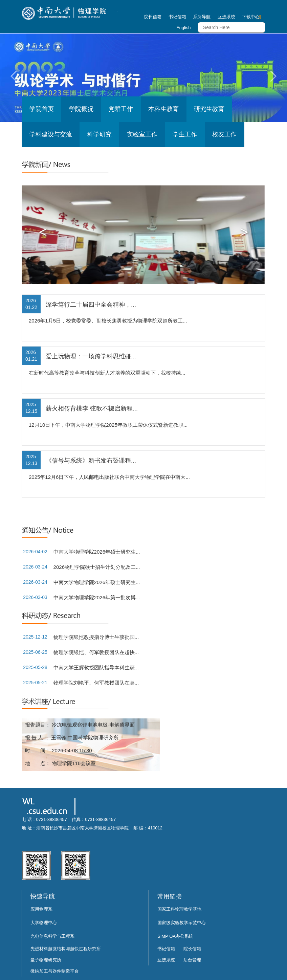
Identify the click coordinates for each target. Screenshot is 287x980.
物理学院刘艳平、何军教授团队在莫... (96, 683)
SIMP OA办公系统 (175, 936)
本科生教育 (163, 109)
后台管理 (192, 960)
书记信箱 (177, 17)
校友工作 (224, 134)
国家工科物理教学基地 (179, 909)
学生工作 (185, 134)
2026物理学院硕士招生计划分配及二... (97, 567)
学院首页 (42, 109)
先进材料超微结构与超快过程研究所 (66, 949)
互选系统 (226, 17)
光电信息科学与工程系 (52, 936)
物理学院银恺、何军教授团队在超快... (96, 652)
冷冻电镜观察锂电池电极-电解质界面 (93, 725)
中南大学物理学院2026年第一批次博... (97, 597)
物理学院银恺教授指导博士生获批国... (96, 637)
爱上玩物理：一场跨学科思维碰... (91, 356)
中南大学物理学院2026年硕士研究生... (97, 552)
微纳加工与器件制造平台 (55, 971)
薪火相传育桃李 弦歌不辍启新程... (92, 408)
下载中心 (251, 17)
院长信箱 (153, 17)
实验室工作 (142, 134)
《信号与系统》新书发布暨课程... (91, 461)
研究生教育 (209, 109)
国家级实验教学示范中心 (182, 923)
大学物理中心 (44, 923)
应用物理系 (41, 909)
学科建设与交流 (51, 134)
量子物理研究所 (46, 960)
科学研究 (100, 134)
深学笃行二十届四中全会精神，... (91, 305)
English (184, 28)
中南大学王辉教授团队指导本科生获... (96, 667)
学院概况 (81, 109)
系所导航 (202, 17)
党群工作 (121, 109)
